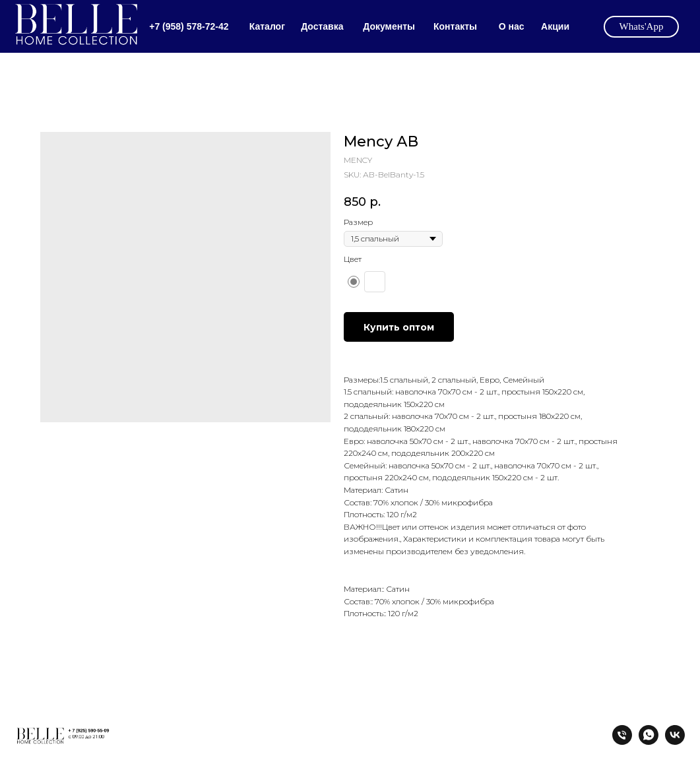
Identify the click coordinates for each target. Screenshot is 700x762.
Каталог (267, 26)
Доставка (322, 26)
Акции (555, 26)
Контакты (455, 26)
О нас (512, 26)
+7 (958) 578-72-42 (189, 26)
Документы (389, 26)
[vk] (675, 741)
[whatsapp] (649, 741)
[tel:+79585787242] (622, 741)
